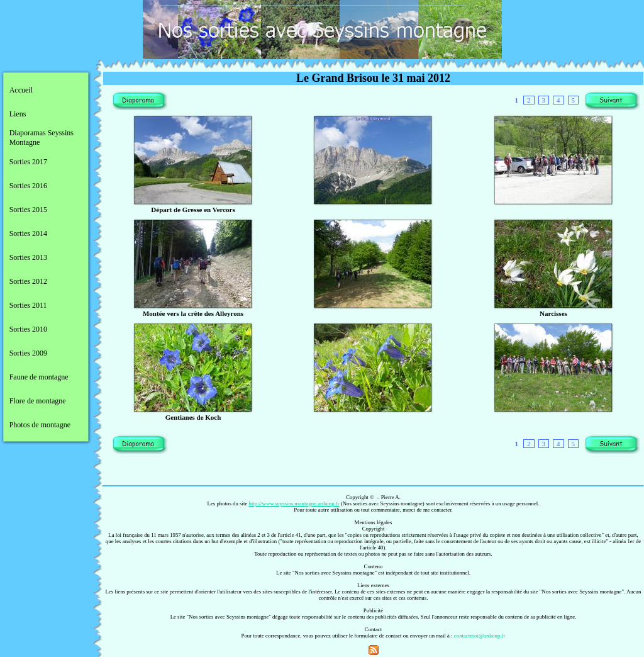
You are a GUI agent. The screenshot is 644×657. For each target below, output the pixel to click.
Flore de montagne (38, 401)
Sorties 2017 (28, 162)
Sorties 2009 (28, 353)
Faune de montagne (39, 377)
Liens (18, 114)
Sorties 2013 (28, 257)
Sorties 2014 (28, 233)
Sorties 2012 (28, 281)
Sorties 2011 (28, 305)
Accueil (21, 90)
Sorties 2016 (28, 186)
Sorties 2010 (28, 329)
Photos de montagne (40, 425)
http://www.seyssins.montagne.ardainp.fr (294, 503)
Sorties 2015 (28, 210)
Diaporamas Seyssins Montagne (42, 138)
